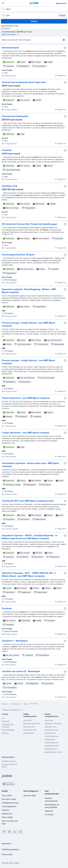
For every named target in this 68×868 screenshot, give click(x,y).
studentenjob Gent (52, 743)
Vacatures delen (30, 796)
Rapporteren (60, 75)
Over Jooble (7, 796)
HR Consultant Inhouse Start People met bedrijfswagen (30, 224)
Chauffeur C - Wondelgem (15, 641)
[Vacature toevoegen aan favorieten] (65, 48)
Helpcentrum (7, 814)
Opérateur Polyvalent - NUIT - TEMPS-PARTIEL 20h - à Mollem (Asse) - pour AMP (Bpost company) (29, 575)
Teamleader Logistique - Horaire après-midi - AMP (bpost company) (30, 465)
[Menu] (3, 3)
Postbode (7, 150)
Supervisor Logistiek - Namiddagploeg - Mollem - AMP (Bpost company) (29, 291)
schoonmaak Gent (51, 736)
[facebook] (4, 832)
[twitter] (15, 832)
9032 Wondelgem (8, 730)
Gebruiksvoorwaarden (10, 849)
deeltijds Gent (50, 739)
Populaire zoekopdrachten (13, 710)
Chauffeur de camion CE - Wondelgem (21, 671)
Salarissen (49, 811)
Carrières (5, 810)
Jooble (16, 863)
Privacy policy (7, 854)
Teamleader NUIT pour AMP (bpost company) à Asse (28, 501)
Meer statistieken (11, 34)
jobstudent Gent (29, 727)
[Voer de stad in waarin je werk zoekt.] (34, 15)
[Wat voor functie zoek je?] (34, 9)
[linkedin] (20, 832)
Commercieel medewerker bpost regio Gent (24, 82)
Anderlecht (6, 721)
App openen (61, 3)
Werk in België (7, 817)
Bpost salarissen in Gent (54, 752)
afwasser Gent (29, 733)
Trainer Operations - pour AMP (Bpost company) (26, 398)
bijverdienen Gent (51, 749)
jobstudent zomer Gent (32, 724)
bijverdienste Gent (30, 730)
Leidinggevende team (10, 803)
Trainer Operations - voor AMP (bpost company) (26, 433)
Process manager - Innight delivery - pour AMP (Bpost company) (29, 324)
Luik (3, 718)
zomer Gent (28, 720)
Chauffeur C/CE (10, 186)
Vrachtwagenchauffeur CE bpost (18, 255)
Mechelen (5, 733)
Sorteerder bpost (10, 48)
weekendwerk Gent (52, 746)
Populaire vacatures (9, 761)
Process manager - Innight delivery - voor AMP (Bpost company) (29, 362)
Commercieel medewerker (15, 116)
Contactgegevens (9, 806)
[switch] (64, 40)
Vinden (34, 21)
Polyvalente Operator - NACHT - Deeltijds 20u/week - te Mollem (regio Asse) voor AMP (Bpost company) (30, 537)
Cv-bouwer (49, 815)
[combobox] (8, 844)
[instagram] (10, 832)
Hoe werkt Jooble (9, 799)
